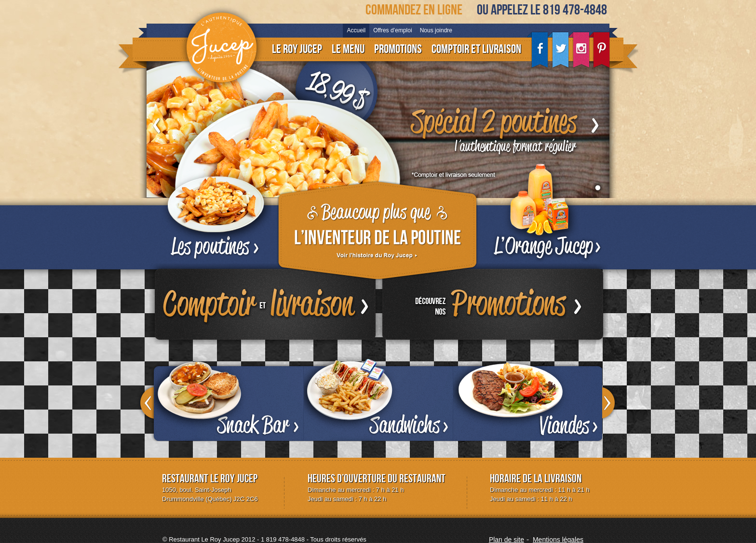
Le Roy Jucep (297, 49)
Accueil (356, 30)
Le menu (348, 49)
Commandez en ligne (414, 10)
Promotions (398, 49)
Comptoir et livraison (476, 49)
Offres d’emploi (392, 30)
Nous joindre (436, 30)
